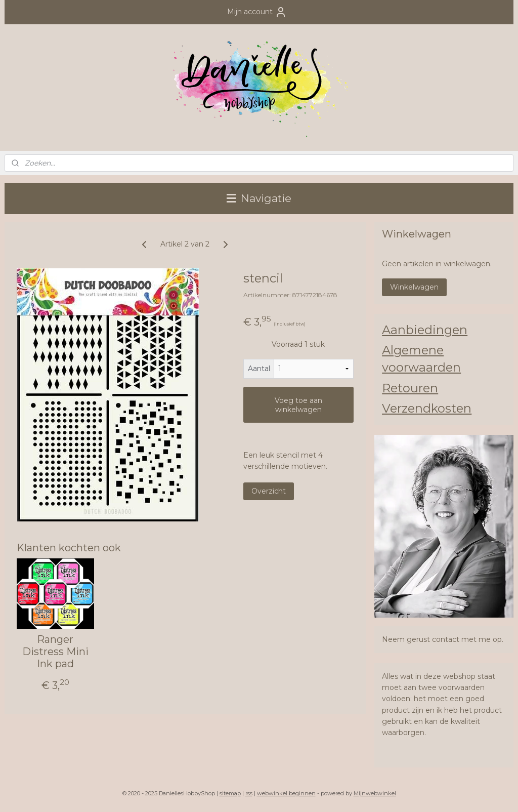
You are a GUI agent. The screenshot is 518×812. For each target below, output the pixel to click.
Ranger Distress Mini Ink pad (55, 652)
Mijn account (257, 12)
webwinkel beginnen (286, 793)
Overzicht (269, 491)
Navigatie (259, 198)
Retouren (410, 388)
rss (249, 793)
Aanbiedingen (425, 330)
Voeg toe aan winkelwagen (298, 405)
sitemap (230, 793)
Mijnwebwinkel (375, 793)
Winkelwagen (414, 287)
